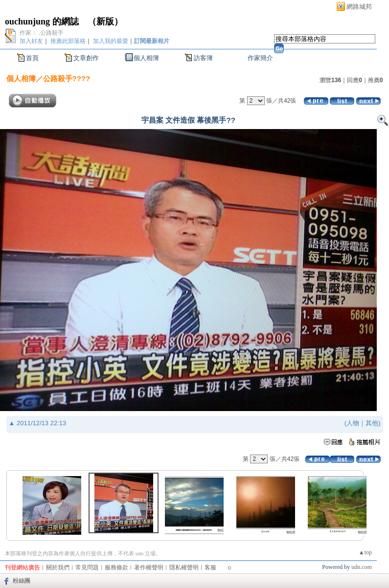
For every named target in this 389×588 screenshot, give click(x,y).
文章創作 (86, 58)
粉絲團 (22, 581)
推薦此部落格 (68, 41)
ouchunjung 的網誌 (42, 22)
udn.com (362, 567)
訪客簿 (203, 58)
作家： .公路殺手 (42, 33)
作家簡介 (260, 58)
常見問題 (87, 567)
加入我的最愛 (111, 41)
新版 (105, 22)
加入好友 (31, 41)
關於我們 (58, 567)
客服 (210, 567)
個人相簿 (146, 58)
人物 (353, 423)
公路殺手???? (67, 78)
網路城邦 (359, 7)
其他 (372, 423)
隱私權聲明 (184, 567)
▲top (365, 552)
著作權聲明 (149, 567)
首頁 (32, 58)
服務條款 (116, 567)
